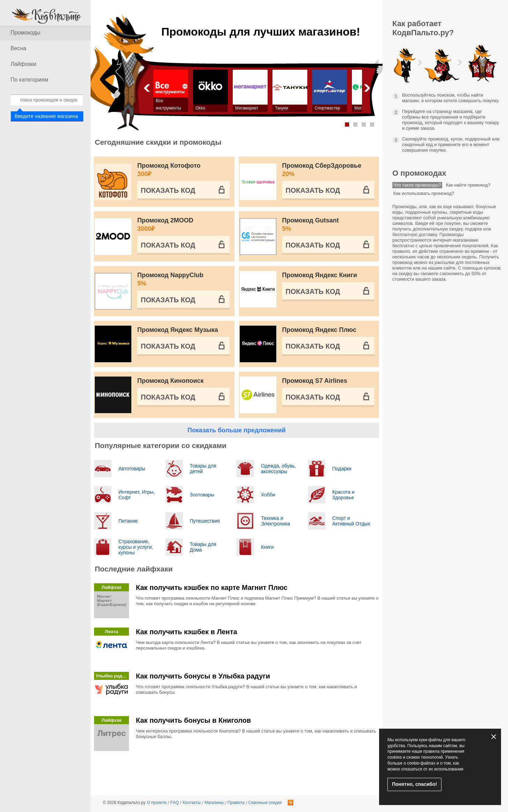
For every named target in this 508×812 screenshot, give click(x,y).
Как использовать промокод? (424, 193)
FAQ (175, 803)
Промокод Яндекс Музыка (178, 330)
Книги (267, 547)
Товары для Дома (203, 547)
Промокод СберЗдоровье (328, 170)
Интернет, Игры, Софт (137, 495)
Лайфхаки (23, 64)
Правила (236, 803)
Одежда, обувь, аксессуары (279, 469)
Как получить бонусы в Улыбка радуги (203, 676)
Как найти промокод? (468, 185)
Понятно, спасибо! (414, 784)
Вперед (366, 88)
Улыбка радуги (112, 676)
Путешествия (205, 521)
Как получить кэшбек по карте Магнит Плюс (212, 587)
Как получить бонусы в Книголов (193, 720)
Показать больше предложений (237, 430)
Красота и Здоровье (344, 495)
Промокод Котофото (183, 170)
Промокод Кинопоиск (171, 381)
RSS (291, 803)
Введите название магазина (46, 116)
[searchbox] (47, 100)
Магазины (214, 803)
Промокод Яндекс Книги (320, 275)
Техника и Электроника (276, 521)
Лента (111, 632)
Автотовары (132, 469)
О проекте (157, 803)
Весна (18, 48)
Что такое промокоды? (417, 185)
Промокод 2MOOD (183, 225)
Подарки (342, 469)
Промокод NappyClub (183, 280)
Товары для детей (203, 469)
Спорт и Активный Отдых (351, 521)
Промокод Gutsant (328, 225)
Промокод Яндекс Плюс (319, 330)
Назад (147, 88)
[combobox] (47, 100)
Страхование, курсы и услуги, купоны (136, 547)
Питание (128, 521)
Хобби (268, 495)
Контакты (192, 803)
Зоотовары (202, 495)
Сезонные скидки (265, 803)
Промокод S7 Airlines (315, 381)
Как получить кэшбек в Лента (187, 632)
